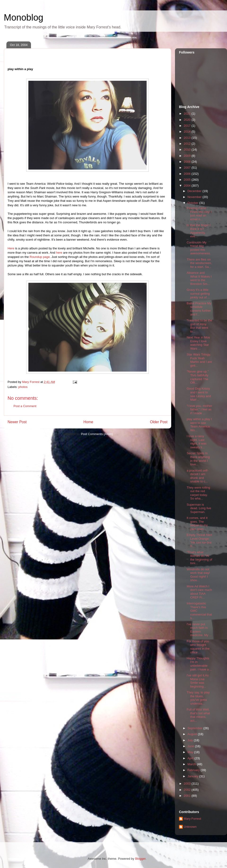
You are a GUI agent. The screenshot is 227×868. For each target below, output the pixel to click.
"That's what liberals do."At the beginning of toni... (199, 558)
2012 (188, 144)
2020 (188, 120)
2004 (188, 186)
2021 (188, 114)
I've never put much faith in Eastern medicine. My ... (199, 630)
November (195, 197)
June (191, 746)
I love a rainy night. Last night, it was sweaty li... (196, 442)
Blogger (140, 859)
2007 (188, 168)
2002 (188, 790)
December (195, 191)
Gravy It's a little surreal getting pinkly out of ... (198, 293)
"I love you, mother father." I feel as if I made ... (199, 409)
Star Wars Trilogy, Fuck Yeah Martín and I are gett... (199, 360)
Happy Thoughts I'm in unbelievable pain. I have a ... (199, 664)
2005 (188, 180)
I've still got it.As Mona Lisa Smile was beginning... (198, 681)
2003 (188, 784)
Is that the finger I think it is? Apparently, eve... (198, 231)
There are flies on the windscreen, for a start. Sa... (199, 263)
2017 (188, 126)
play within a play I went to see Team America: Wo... (199, 425)
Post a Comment (25, 406)
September (195, 728)
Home (88, 422)
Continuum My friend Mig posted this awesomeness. (199, 248)
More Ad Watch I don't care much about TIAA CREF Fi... (199, 592)
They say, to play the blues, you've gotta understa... (198, 698)
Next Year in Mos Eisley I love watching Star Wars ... (198, 343)
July (191, 740)
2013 (188, 138)
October (193, 203)
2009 (188, 156)
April (191, 758)
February (194, 770)
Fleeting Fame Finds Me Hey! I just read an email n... (199, 214)
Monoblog (24, 18)
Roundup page (40, 257)
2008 (188, 162)
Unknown (190, 827)
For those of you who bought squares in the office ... (198, 647)
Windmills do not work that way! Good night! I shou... (198, 575)
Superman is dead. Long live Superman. (199, 508)
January (193, 776)
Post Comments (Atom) (97, 434)
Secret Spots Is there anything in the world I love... (198, 459)
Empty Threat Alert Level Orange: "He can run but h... (199, 540)
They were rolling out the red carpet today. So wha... (198, 493)
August (193, 734)
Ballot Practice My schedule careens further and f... (199, 309)
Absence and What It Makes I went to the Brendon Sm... (199, 278)
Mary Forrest (192, 819)
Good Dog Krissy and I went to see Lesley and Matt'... (199, 394)
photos (23, 387)
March (192, 764)
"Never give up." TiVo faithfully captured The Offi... (198, 377)
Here (11, 248)
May (191, 752)
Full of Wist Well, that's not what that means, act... (198, 715)
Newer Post (17, 422)
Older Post (159, 422)
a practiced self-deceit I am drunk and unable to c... (197, 476)
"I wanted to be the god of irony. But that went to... (199, 326)
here (59, 253)
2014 (188, 132)
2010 (188, 150)
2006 (188, 174)
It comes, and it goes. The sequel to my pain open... (197, 523)
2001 (188, 796)
